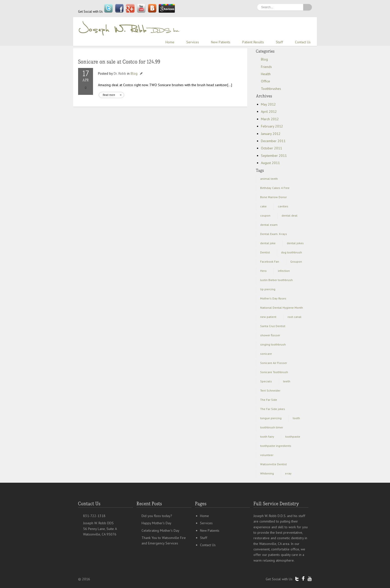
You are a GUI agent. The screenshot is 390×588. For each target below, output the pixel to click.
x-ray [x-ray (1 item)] (288, 473)
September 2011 (274, 156)
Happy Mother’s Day (156, 523)
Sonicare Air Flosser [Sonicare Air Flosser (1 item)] (274, 363)
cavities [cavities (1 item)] (283, 206)
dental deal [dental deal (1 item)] (290, 215)
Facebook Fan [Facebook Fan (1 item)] (270, 262)
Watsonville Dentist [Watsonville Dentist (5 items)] (273, 464)
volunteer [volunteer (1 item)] (267, 455)
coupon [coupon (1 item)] (265, 215)
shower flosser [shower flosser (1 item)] (270, 335)
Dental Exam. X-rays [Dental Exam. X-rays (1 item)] (274, 234)
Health (266, 74)
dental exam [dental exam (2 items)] (269, 225)
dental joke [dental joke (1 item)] (268, 243)
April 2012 (269, 112)
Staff (279, 42)
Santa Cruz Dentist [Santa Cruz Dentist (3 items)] (273, 326)
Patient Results (253, 42)
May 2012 (268, 104)
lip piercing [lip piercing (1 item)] (268, 289)
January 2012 (271, 134)
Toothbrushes (271, 89)
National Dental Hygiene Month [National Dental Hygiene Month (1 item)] (282, 308)
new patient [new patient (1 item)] (268, 317)
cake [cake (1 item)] (263, 206)
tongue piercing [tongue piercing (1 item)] (271, 418)
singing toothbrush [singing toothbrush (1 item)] (273, 344)
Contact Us (303, 42)
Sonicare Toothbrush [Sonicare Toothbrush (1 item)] (274, 372)
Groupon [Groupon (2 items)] (296, 262)
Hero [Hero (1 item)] (263, 271)
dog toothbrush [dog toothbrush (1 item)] (292, 252)
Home (170, 42)
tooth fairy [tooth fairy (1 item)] (267, 437)
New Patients (221, 42)
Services (193, 42)
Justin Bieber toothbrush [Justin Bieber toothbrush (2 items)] (276, 280)
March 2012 (270, 119)
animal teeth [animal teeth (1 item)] (269, 179)
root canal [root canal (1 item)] (294, 317)
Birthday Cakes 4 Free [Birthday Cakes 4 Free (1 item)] (275, 188)
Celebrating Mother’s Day (160, 530)
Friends (266, 67)
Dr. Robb (120, 73)
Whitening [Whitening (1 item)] (267, 473)
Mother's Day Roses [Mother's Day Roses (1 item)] (273, 298)
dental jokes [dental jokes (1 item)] (295, 243)
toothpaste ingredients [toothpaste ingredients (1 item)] (276, 446)
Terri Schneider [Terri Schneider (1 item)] (270, 390)
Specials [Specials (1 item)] (266, 381)
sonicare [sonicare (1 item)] (266, 354)
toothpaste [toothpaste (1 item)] (293, 437)
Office (266, 81)
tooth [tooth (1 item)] (296, 418)
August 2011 (270, 163)
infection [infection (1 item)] (284, 271)
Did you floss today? (157, 516)
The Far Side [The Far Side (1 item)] (269, 400)
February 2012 (272, 126)
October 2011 (271, 148)
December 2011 (273, 141)
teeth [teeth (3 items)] (287, 381)
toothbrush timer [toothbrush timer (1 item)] (272, 427)
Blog (134, 73)
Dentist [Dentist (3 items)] (265, 252)
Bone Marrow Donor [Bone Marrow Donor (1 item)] (273, 197)
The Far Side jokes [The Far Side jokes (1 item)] (273, 409)
